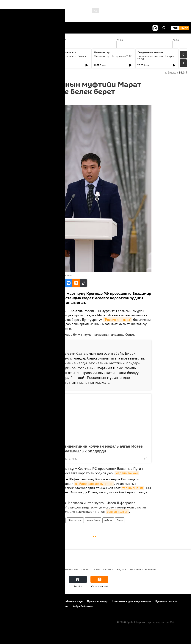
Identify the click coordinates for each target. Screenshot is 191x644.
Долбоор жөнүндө (15, 601)
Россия (55, 569)
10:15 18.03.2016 (49, 100)
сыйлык (108, 520)
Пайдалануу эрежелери (45, 601)
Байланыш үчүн (73, 601)
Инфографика (103, 569)
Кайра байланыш (83, 606)
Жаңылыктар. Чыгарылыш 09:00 (22, 58)
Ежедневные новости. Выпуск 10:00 (68, 58)
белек (120, 520)
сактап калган (118, 512)
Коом (61, 520)
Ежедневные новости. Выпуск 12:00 (156, 58)
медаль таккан (127, 473)
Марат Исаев (93, 520)
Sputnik (46, 275)
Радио (42, 569)
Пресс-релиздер (97, 601)
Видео (121, 569)
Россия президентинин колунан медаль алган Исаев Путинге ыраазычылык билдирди (93, 449)
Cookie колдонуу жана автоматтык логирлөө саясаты (36, 606)
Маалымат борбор (143, 569)
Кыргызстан (48, 520)
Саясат (29, 569)
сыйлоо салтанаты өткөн (94, 484)
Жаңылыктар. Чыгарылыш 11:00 (113, 56)
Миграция (71, 569)
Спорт (86, 569)
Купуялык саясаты (166, 601)
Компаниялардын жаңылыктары (131, 601)
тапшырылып (133, 488)
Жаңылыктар (75, 520)
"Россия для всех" (118, 320)
